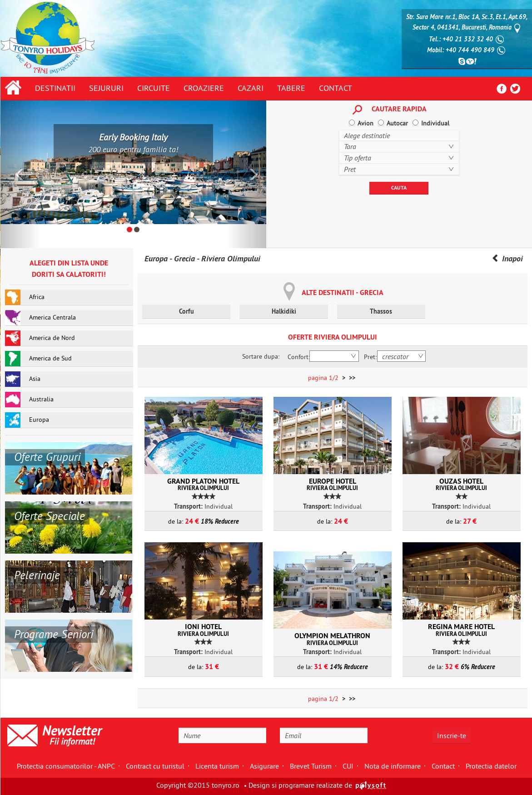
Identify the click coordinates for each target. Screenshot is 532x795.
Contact (336, 88)
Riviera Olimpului (231, 258)
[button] (20, 174)
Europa (156, 258)
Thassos (381, 311)
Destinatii (55, 88)
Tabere (291, 88)
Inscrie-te (452, 735)
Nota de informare (393, 766)
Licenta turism (217, 766)
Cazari (251, 88)
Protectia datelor (491, 766)
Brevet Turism (311, 766)
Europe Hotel (333, 484)
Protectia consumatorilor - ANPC (66, 766)
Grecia (184, 258)
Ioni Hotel (204, 630)
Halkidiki (284, 311)
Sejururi (106, 88)
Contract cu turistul (155, 766)
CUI (348, 766)
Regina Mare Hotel (462, 630)
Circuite (154, 88)
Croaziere (204, 88)
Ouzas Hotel (462, 484)
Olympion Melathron (333, 639)
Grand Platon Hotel (204, 484)
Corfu (186, 311)
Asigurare (264, 766)
